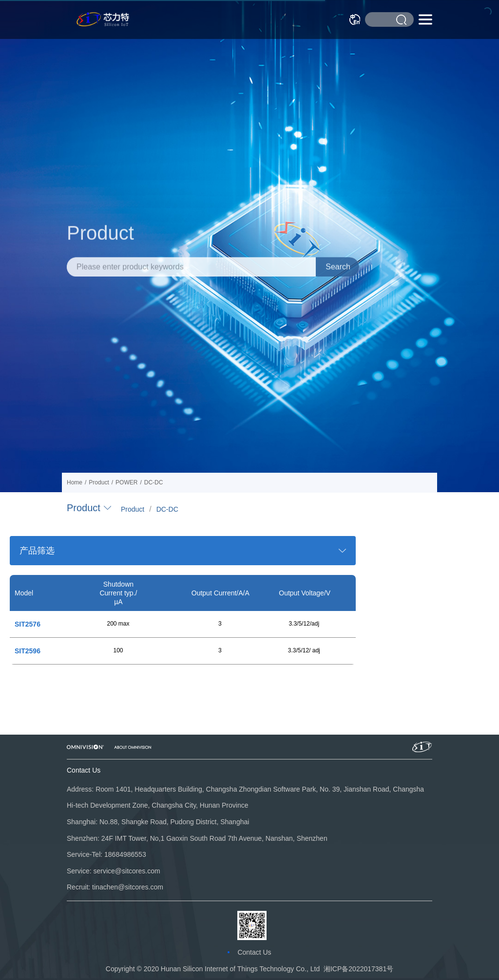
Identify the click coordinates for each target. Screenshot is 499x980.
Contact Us (254, 952)
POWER (126, 482)
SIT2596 (28, 651)
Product (133, 509)
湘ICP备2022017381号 (358, 969)
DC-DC (167, 509)
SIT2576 (28, 624)
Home (75, 482)
